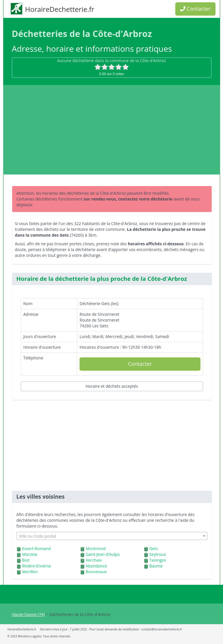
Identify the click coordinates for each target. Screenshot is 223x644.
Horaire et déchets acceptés (112, 386)
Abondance (96, 566)
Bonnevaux (96, 572)
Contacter (195, 9)
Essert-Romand (36, 549)
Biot (26, 560)
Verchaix (94, 560)
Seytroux (158, 554)
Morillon (30, 572)
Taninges (158, 560)
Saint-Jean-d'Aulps (103, 554)
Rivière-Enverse (36, 566)
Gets (154, 549)
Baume (156, 566)
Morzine (30, 554)
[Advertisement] (112, 130)
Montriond (96, 549)
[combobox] (112, 536)
